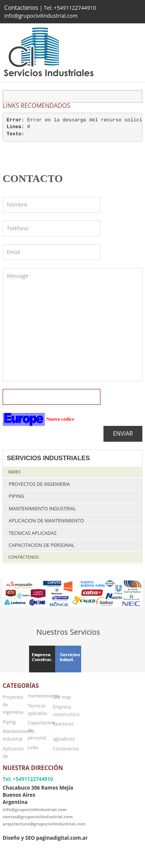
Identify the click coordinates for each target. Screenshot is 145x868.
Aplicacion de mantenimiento (46, 521)
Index (15, 472)
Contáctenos (24, 557)
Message (72, 325)
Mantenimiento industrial (42, 509)
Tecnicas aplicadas (32, 533)
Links (33, 747)
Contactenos (21, 8)
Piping (16, 496)
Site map (62, 697)
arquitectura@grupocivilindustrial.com (44, 824)
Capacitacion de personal (42, 545)
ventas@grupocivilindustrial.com (38, 817)
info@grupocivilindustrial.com (35, 809)
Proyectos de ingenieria (39, 484)
